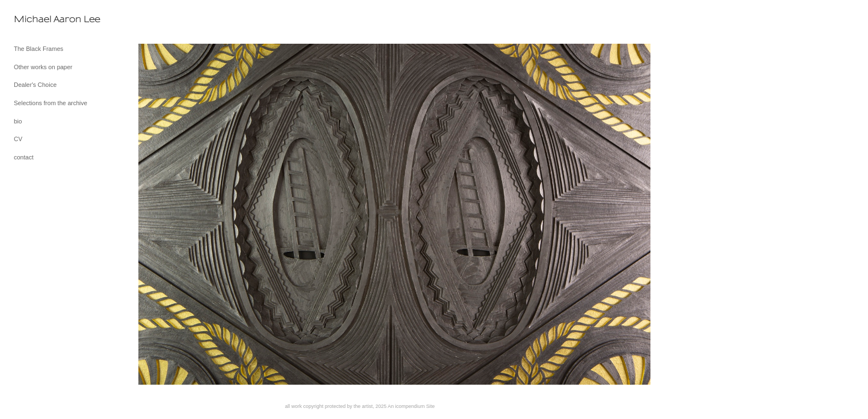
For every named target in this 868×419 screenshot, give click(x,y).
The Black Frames (38, 49)
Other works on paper (43, 67)
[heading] (42, 19)
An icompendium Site (411, 406)
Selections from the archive (51, 103)
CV (18, 139)
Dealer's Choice (35, 85)
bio (18, 121)
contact (24, 157)
